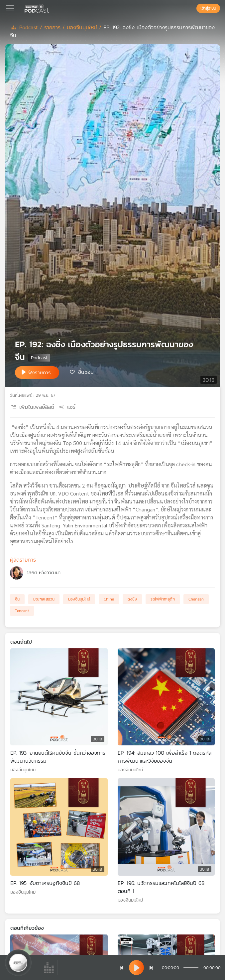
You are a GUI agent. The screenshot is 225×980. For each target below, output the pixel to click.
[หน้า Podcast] (50, 8)
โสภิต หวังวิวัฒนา (44, 573)
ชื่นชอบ (86, 372)
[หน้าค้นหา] (193, 8)
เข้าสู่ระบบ (208, 8)
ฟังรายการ (40, 372)
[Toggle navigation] (10, 8)
